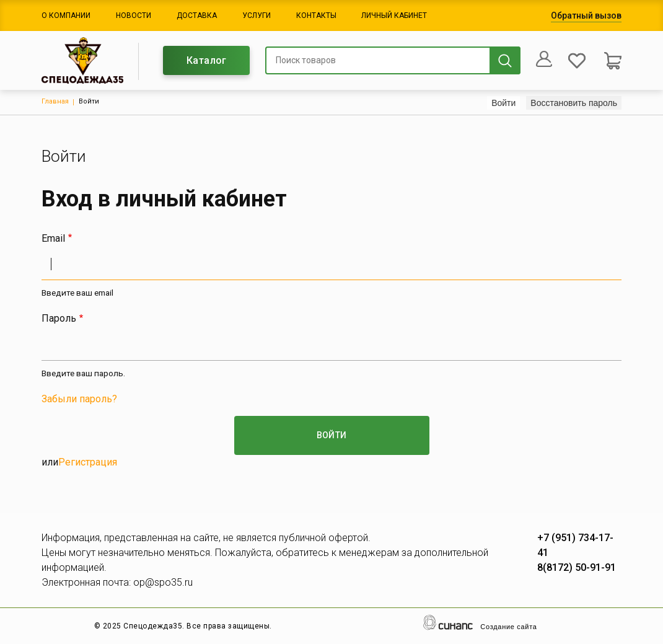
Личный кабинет (394, 15)
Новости (134, 15)
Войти (506, 103)
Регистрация (88, 462)
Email (53, 238)
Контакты (316, 15)
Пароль (59, 318)
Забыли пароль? (79, 399)
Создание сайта (508, 627)
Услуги (257, 15)
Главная (55, 101)
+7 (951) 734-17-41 (575, 545)
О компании (66, 15)
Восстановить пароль (574, 103)
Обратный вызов (586, 15)
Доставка (197, 15)
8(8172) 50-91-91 (577, 567)
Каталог (207, 60)
